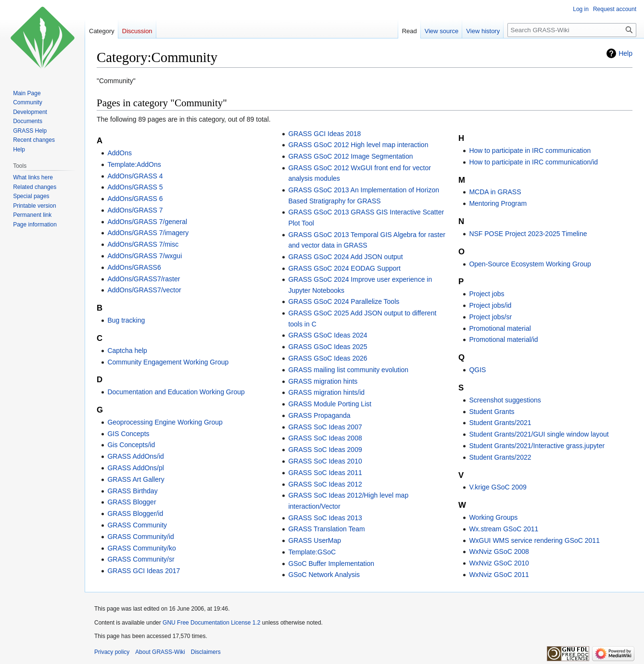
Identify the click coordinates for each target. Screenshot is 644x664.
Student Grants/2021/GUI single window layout (539, 434)
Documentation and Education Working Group (176, 392)
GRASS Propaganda (319, 415)
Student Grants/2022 (500, 457)
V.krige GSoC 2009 (498, 487)
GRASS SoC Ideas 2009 (325, 450)
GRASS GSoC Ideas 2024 (328, 335)
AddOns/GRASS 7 (135, 210)
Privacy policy (112, 652)
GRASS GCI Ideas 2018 (324, 134)
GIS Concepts (128, 434)
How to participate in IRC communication (530, 150)
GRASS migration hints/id (326, 392)
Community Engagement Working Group (168, 362)
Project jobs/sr (490, 317)
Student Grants (492, 412)
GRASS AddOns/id (136, 456)
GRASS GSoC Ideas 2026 (328, 358)
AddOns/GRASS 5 (135, 187)
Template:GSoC (312, 552)
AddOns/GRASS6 (134, 267)
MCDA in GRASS (495, 192)
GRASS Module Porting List (330, 404)
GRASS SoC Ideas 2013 (325, 518)
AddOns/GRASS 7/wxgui (145, 256)
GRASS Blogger (132, 502)
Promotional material (500, 328)
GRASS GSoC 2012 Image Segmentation (350, 156)
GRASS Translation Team (326, 529)
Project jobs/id (490, 305)
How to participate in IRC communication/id (533, 162)
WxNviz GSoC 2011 (499, 575)
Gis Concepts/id (131, 445)
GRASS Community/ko (141, 548)
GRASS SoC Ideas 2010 (325, 461)
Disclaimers (206, 652)
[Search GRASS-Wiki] (572, 30)
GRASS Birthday (132, 491)
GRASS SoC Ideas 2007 (325, 427)
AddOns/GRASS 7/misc (143, 244)
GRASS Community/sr (141, 559)
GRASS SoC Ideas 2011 (325, 473)
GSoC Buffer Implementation (331, 564)
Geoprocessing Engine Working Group (165, 422)
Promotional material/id (503, 339)
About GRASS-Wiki (160, 652)
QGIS (477, 370)
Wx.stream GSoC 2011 (504, 529)
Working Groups (493, 517)
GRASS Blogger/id (135, 514)
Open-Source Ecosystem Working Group (530, 264)
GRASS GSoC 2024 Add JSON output (345, 257)
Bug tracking (126, 320)
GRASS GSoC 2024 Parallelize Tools (344, 301)
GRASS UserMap (315, 540)
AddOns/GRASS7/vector (144, 290)
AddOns (120, 153)
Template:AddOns (134, 164)
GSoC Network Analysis (324, 575)
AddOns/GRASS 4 (135, 176)
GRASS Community (137, 525)
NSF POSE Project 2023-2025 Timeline (528, 234)
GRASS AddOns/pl (136, 468)
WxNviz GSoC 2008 (499, 551)
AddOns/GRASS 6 (135, 199)
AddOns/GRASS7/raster (144, 279)
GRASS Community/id (140, 537)
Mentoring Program (498, 203)
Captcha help (127, 351)
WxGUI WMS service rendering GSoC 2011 (534, 540)
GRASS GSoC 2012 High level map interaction (358, 145)
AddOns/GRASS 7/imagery (148, 233)
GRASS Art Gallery (136, 479)
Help (625, 53)
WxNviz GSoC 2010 (499, 563)
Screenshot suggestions (505, 400)
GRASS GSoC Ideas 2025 (328, 347)
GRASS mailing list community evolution (348, 370)
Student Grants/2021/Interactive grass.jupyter (537, 446)
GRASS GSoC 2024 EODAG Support (344, 268)
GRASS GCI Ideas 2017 (144, 571)
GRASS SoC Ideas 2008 (325, 438)
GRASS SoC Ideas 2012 (325, 484)
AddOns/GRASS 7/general (147, 222)
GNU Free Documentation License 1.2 (211, 623)
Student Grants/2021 (500, 423)
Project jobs (486, 294)
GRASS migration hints (323, 381)
